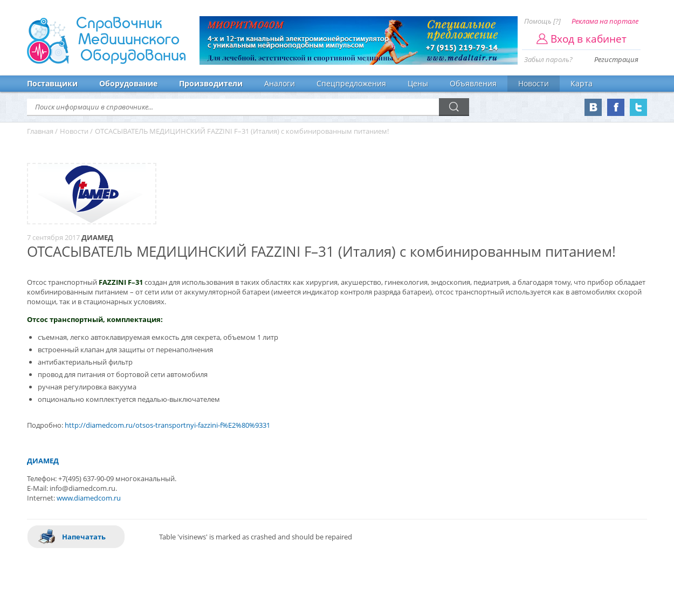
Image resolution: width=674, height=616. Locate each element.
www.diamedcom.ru (89, 498)
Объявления (473, 83)
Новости (534, 83)
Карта (582, 83)
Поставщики (52, 83)
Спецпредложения (351, 83)
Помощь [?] (542, 21)
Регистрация (616, 59)
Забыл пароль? (548, 59)
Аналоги (280, 83)
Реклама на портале (605, 21)
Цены (418, 83)
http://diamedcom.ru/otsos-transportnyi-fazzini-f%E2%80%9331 (167, 425)
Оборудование (128, 83)
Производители (211, 83)
